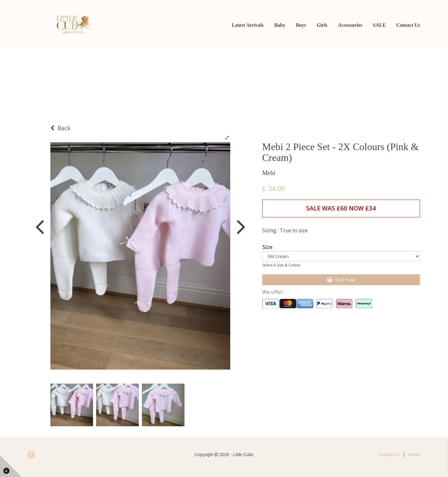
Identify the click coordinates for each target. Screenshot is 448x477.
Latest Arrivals (248, 25)
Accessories (350, 25)
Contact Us (408, 25)
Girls (322, 25)
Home (414, 455)
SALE (379, 25)
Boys (301, 25)
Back (60, 128)
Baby (280, 25)
